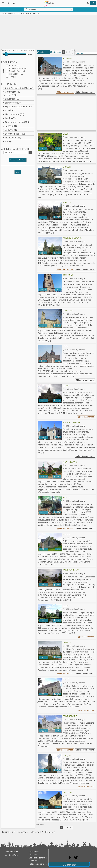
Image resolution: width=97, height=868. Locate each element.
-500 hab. (13, 77)
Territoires (7, 832)
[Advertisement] (48, 31)
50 (69, 864)
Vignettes (56, 52)
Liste (41, 52)
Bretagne (22, 832)
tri (75, 51)
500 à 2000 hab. (16, 74)
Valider (18, 172)
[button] (18, 161)
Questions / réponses (34, 853)
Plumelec (50, 832)
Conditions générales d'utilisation (38, 859)
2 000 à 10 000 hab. (17, 71)
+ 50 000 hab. (15, 66)
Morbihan (36, 832)
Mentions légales (12, 855)
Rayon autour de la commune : (14, 50)
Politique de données (38, 864)
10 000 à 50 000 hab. (18, 68)
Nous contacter (11, 852)
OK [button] (30, 152)
